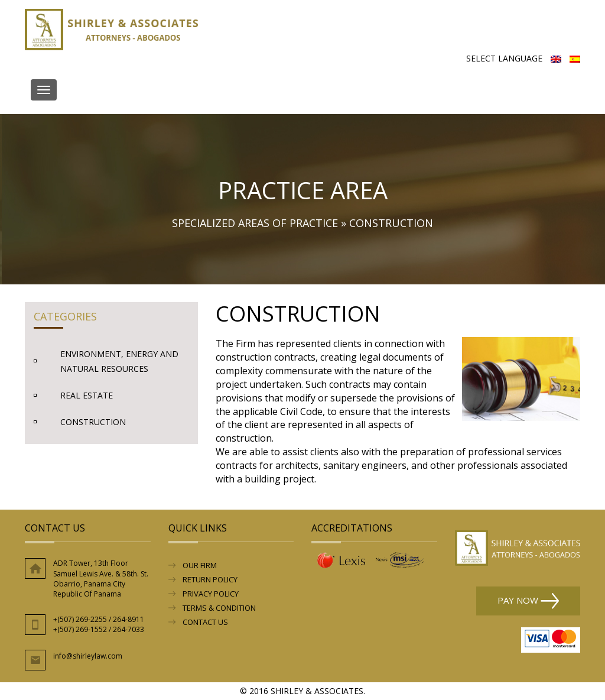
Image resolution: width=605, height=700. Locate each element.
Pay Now (528, 601)
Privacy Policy (211, 594)
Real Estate (87, 395)
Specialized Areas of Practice (255, 223)
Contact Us (205, 622)
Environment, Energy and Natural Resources (119, 361)
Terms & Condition (219, 608)
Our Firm (200, 565)
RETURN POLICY (210, 579)
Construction (93, 422)
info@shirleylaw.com (88, 656)
